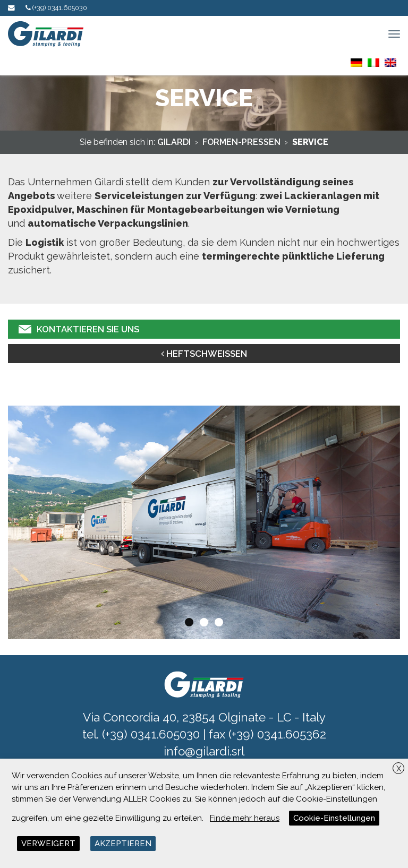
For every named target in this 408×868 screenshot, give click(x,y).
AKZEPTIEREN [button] (123, 844)
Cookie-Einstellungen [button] (334, 818)
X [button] (399, 769)
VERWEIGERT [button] (48, 844)
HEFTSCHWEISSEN (204, 354)
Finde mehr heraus (245, 818)
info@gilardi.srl (204, 751)
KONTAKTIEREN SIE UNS (79, 329)
